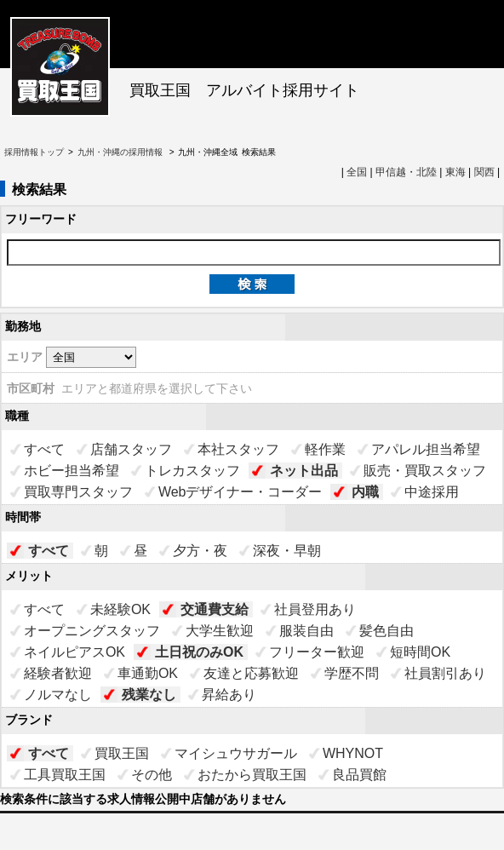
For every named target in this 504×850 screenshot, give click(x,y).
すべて (44, 449)
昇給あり (229, 695)
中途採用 (432, 492)
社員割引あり (445, 673)
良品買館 (359, 775)
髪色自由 (387, 631)
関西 (484, 172)
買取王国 (122, 753)
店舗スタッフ (131, 449)
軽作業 (325, 449)
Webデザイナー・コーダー (241, 492)
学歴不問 (352, 673)
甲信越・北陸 (406, 172)
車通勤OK (148, 673)
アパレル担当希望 (426, 449)
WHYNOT (353, 753)
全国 (357, 172)
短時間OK (420, 652)
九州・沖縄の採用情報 (121, 152)
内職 (365, 492)
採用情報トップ (34, 152)
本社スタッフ (238, 449)
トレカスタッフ (192, 471)
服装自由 (306, 631)
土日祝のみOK (199, 652)
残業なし (149, 695)
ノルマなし (58, 695)
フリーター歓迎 (317, 652)
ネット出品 (304, 471)
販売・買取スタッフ (425, 471)
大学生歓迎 (220, 631)
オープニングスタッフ (92, 631)
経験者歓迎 (58, 673)
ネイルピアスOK (74, 652)
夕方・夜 (200, 551)
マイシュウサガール (236, 753)
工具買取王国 (65, 775)
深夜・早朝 (287, 551)
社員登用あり (315, 609)
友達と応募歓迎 (251, 673)
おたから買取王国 (252, 775)
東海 (455, 172)
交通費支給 (215, 609)
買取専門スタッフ (78, 492)
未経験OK (120, 609)
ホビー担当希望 (72, 471)
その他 (152, 775)
